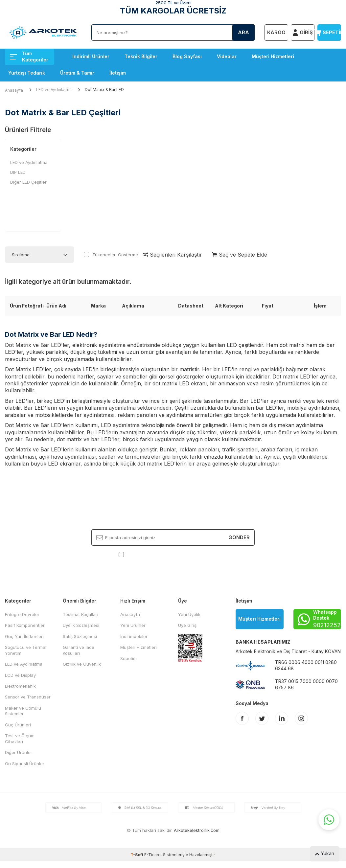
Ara (243, 32)
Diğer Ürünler (19, 752)
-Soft (137, 855)
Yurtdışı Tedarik (27, 73)
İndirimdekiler (134, 636)
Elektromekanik (20, 686)
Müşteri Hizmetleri (273, 56)
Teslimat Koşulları (81, 614)
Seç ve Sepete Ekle (240, 255)
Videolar (227, 56)
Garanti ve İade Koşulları (79, 650)
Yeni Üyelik (189, 614)
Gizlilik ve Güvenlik (82, 664)
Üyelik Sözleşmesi (81, 625)
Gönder (239, 537)
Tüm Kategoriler (29, 57)
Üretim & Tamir (77, 73)
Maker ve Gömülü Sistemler (23, 711)
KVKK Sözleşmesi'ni (148, 554)
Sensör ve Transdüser (28, 697)
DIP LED (18, 172)
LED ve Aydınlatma (54, 90)
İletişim (118, 73)
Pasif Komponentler (25, 625)
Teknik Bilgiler (141, 56)
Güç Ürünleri (18, 725)
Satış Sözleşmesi (80, 636)
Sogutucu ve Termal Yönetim (26, 650)
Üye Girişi (188, 625)
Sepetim (128, 658)
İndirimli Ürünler (91, 56)
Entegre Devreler (22, 614)
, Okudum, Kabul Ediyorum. (173, 554)
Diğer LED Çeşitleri (29, 182)
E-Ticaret (153, 855)
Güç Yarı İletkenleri (24, 636)
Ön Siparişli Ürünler (25, 764)
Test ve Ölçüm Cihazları (20, 738)
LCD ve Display (20, 675)
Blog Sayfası (187, 56)
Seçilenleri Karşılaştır (173, 255)
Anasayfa (14, 90)
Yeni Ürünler (133, 625)
